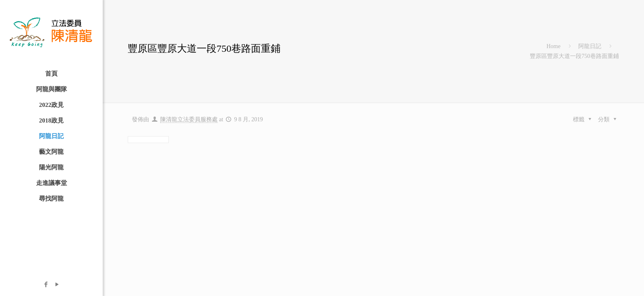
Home (553, 46)
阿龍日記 (590, 46)
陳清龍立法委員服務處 (189, 119)
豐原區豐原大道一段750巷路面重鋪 (574, 56)
